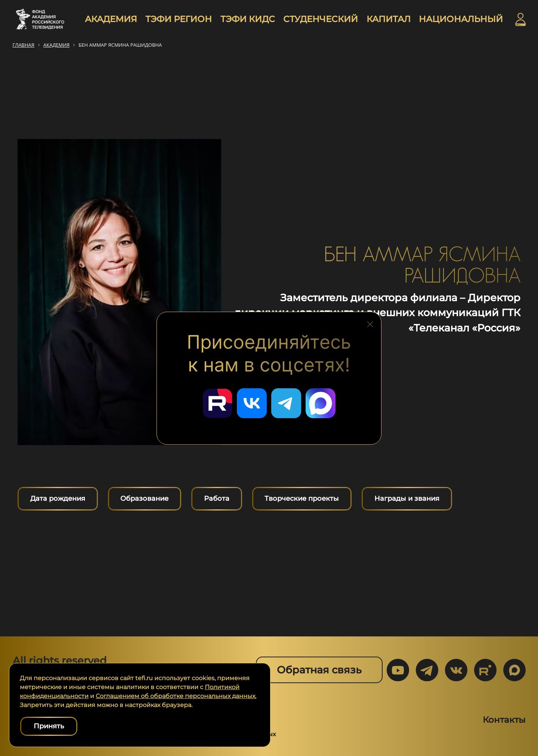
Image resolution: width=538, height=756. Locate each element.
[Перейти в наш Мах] (321, 403)
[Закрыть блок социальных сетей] (370, 322)
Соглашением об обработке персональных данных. (176, 696)
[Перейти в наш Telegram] (286, 403)
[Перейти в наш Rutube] (217, 403)
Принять (49, 726)
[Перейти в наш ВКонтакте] (252, 403)
